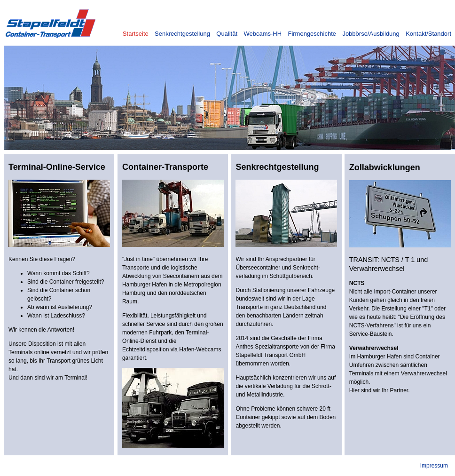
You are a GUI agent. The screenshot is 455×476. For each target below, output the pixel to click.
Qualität (227, 34)
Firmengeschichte (312, 34)
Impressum (434, 466)
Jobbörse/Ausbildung (371, 34)
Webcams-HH (263, 34)
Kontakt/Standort (428, 34)
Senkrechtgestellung (182, 34)
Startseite (136, 34)
